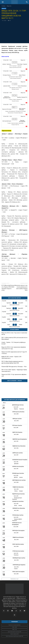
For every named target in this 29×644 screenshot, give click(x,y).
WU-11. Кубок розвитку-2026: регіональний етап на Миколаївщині (14, 338)
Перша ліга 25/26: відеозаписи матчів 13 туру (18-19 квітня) (14, 353)
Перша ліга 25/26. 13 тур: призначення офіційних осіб (14, 375)
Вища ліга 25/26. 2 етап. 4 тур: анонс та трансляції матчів (14, 334)
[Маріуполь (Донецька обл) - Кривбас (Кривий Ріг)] (14, 98)
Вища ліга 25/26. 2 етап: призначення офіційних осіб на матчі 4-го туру (14, 348)
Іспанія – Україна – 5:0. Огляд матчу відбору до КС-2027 (14, 343)
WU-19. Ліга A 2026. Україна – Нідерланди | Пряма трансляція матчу (14, 371)
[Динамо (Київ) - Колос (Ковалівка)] (14, 87)
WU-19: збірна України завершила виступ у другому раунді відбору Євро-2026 (12, 362)
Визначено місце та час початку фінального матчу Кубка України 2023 (21, 288)
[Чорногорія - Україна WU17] (14, 308)
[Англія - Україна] (14, 325)
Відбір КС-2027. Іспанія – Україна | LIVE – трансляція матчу (12, 357)
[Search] (27, 2)
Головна (3, 6)
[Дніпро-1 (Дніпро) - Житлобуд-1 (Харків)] (14, 65)
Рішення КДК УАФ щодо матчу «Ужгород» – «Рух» (14, 367)
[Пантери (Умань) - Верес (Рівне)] (14, 76)
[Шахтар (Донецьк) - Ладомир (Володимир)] (14, 122)
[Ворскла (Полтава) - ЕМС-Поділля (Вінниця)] (14, 110)
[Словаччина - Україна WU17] (14, 314)
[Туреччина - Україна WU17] (14, 303)
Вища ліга (9, 6)
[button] (3, 2)
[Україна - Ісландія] (14, 319)
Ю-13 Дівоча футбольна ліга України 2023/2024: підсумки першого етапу (8, 288)
